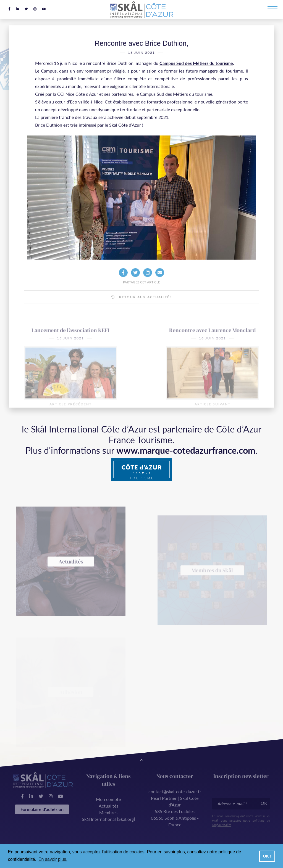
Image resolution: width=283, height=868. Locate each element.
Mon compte (108, 799)
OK (264, 803)
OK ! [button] (267, 856)
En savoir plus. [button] (53, 859)
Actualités (108, 806)
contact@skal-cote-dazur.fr (175, 791)
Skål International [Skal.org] (108, 819)
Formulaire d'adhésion (42, 809)
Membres (108, 812)
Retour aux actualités (142, 308)
